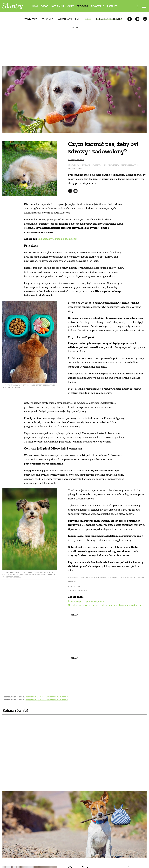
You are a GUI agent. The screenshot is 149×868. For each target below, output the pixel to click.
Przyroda (82, 6)
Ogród (45, 6)
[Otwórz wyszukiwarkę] (136, 6)
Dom (35, 6)
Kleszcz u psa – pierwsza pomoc (87, 601)
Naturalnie (58, 6)
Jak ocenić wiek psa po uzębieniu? (58, 239)
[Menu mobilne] (144, 6)
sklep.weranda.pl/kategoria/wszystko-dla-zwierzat (47, 697)
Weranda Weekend (69, 19)
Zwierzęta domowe (76, 160)
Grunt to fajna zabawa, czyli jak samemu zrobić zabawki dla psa (105, 605)
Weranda (48, 19)
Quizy (71, 6)
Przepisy (112, 6)
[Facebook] (130, 19)
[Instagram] (137, 19)
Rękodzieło (98, 6)
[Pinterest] (145, 19)
